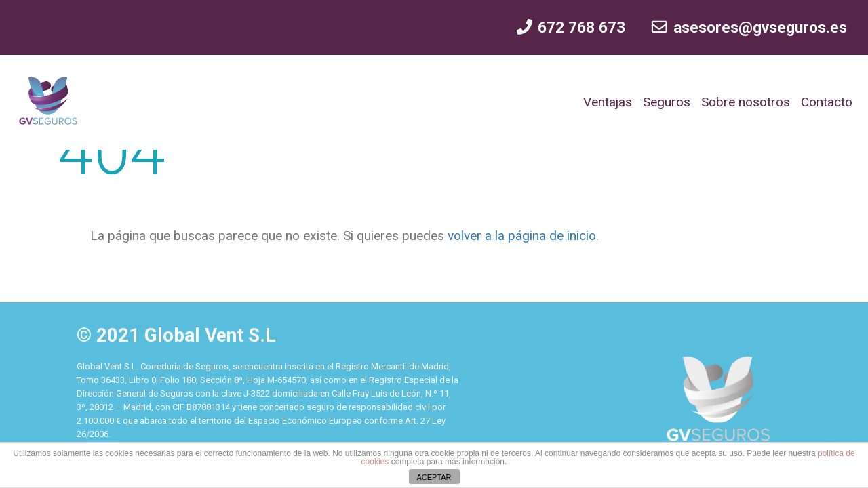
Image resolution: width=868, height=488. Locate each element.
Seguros (667, 102)
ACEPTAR (434, 477)
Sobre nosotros (746, 102)
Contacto (827, 102)
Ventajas (608, 102)
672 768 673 (570, 27)
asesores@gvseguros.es (748, 27)
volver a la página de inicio (520, 236)
